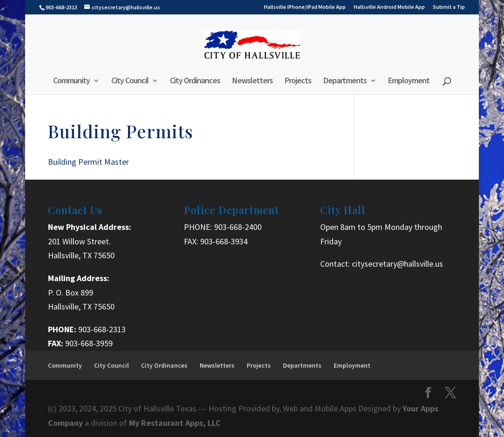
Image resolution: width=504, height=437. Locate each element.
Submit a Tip (449, 7)
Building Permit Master (88, 162)
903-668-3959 (89, 343)
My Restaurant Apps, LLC (175, 423)
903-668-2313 (102, 329)
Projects (298, 81)
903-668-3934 (224, 241)
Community (71, 81)
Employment (409, 81)
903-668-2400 (238, 227)
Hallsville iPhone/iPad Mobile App (305, 7)
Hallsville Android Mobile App (389, 7)
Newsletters (252, 81)
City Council (130, 81)
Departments (345, 81)
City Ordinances (195, 81)
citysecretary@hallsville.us (397, 264)
